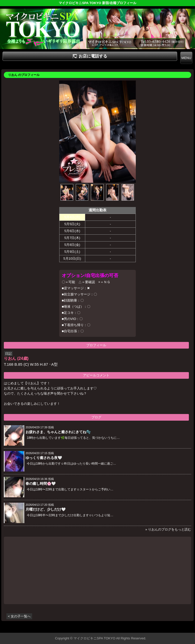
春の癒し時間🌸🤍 (41, 484)
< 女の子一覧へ (19, 616)
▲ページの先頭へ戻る (176, 628)
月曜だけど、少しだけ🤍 (46, 509)
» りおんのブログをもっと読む (168, 529)
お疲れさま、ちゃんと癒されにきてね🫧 (58, 432)
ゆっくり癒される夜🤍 (44, 458)
